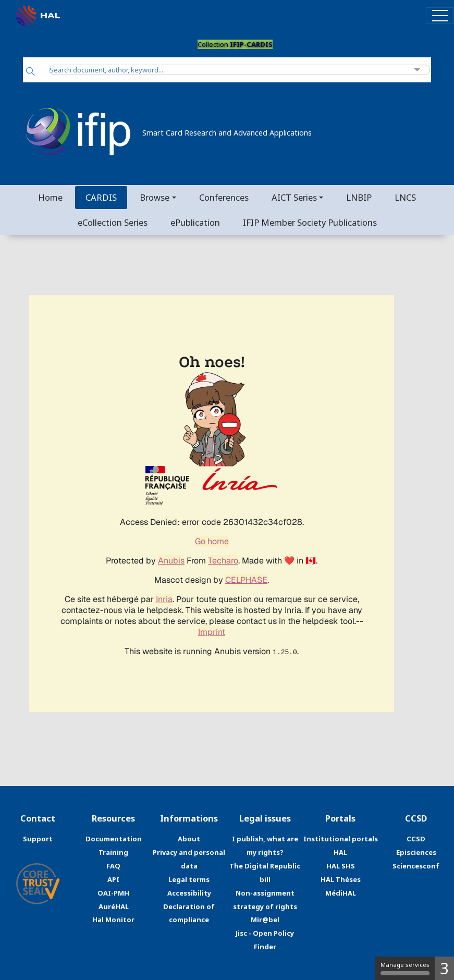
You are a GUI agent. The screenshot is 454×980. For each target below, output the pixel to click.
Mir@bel (265, 920)
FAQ (113, 866)
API (113, 879)
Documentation (114, 839)
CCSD (416, 839)
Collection (235, 44)
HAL (340, 852)
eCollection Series (113, 222)
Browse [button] (155, 197)
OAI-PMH (113, 893)
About (189, 839)
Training (113, 852)
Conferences (224, 197)
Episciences (416, 852)
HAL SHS (341, 866)
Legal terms (189, 879)
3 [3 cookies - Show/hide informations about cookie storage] (444, 968)
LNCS (405, 197)
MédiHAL (341, 893)
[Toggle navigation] (440, 15)
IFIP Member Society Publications (310, 222)
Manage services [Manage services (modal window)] (405, 968)
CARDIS (101, 197)
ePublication (195, 222)
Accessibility (189, 893)
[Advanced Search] (417, 70)
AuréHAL (114, 906)
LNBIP (359, 197)
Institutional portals (341, 839)
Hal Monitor (113, 920)
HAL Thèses (341, 879)
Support (38, 839)
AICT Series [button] (294, 197)
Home (50, 197)
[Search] (30, 72)
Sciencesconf (416, 866)
